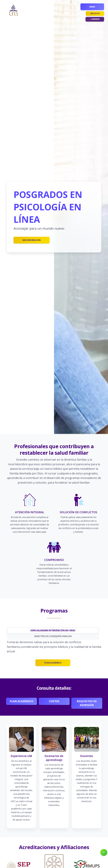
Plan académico (22, 701)
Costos (54, 701)
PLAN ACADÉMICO (53, 663)
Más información (32, 240)
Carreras (95, 19)
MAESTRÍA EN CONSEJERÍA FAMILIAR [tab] (53, 636)
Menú (92, 7)
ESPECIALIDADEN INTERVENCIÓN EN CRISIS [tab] (53, 630)
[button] (104, 852)
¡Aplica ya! (95, 13)
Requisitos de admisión (87, 703)
